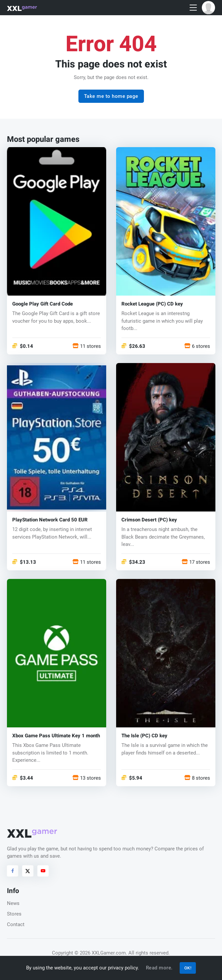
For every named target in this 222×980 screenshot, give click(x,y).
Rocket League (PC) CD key (152, 304)
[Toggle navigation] (193, 8)
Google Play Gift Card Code (43, 304)
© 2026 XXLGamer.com (100, 953)
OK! (188, 968)
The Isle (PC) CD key (144, 736)
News (13, 903)
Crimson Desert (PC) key (149, 520)
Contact (16, 924)
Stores (14, 914)
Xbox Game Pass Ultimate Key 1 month (56, 736)
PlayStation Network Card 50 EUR (50, 520)
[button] (208, 8)
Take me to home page (111, 96)
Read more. (159, 968)
